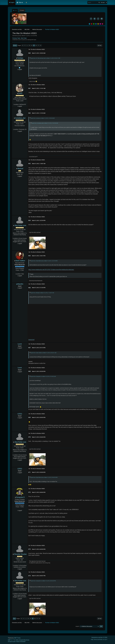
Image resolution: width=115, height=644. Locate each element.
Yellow (98, 24)
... (27, 45)
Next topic (24, 38)
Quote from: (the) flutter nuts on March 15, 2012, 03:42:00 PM (44, 477)
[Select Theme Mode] (26, 2)
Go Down (15, 45)
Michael (20, 168)
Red (92, 24)
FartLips (20, 58)
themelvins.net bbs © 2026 (99, 637)
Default (89, 24)
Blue (96, 24)
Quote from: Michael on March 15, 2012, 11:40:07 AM (42, 293)
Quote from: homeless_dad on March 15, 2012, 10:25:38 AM (45, 123)
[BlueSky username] (95, 19)
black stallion (20, 261)
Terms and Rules (98, 640)
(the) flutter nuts (20, 225)
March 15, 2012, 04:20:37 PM (39, 576)
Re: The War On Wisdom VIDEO (37, 49)
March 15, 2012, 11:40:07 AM (39, 164)
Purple (100, 24)
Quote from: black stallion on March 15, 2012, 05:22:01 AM (44, 353)
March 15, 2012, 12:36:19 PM (39, 256)
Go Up (14, 619)
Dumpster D (20, 497)
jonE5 (20, 93)
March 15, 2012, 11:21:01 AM (39, 88)
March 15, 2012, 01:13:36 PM (39, 288)
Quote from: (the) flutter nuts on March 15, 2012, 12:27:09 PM (44, 261)
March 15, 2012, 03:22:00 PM (39, 371)
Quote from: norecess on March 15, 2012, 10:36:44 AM (43, 118)
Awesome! (31, 340)
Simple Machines (24, 640)
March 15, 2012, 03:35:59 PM (39, 417)
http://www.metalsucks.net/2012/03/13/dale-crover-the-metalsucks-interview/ (51, 270)
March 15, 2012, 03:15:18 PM (39, 348)
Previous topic (16, 38)
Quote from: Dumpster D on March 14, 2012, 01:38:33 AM (43, 376)
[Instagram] (98, 19)
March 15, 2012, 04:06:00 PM (39, 492)
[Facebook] (91, 19)
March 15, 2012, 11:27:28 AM (39, 113)
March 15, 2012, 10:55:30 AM (39, 53)
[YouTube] (102, 19)
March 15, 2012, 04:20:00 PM (39, 549)
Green (94, 24)
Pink (102, 24)
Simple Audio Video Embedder (17, 642)
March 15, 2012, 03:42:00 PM (39, 437)
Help (92, 640)
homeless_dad (20, 118)
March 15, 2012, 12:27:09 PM (39, 221)
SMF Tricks (17, 638)
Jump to (77, 626)
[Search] (99, 2)
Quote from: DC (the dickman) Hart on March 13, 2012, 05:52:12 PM (45, 58)
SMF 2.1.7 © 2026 (13, 640)
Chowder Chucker (20, 554)
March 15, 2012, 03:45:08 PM (39, 472)
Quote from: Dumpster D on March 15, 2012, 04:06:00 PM (43, 581)
